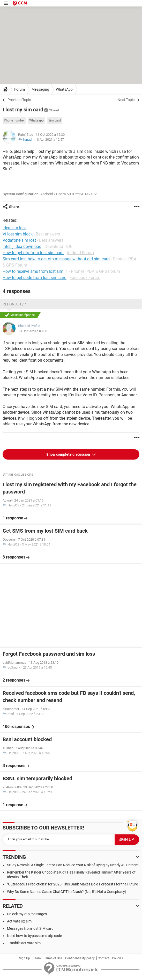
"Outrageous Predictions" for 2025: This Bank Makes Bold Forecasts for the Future (72, 884)
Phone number (14, 120)
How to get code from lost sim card (35, 278)
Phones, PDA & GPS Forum (95, 271)
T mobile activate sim (24, 943)
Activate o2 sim (19, 921)
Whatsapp (36, 120)
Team (37, 958)
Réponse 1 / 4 (15, 304)
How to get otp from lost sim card (33, 253)
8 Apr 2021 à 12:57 (50, 140)
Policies (117, 958)
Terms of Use (53, 958)
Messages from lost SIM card (30, 928)
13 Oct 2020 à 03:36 (33, 331)
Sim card (55, 120)
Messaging (40, 89)
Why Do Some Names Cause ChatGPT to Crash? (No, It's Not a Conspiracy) (67, 892)
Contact (103, 958)
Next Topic (126, 100)
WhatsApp (64, 89)
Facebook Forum (85, 278)
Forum (20, 89)
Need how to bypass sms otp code (34, 936)
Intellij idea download (22, 246)
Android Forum (80, 253)
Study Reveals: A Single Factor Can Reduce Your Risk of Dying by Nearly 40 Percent (73, 865)
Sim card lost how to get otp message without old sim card (56, 259)
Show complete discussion (69, 454)
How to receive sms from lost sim (33, 271)
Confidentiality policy (80, 958)
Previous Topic (19, 100)
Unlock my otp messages (27, 914)
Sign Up (25, 958)
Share (14, 207)
